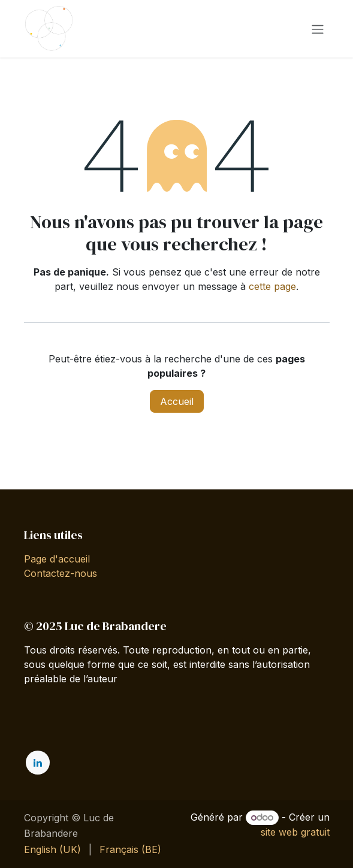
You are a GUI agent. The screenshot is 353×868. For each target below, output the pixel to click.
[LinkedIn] (38, 763)
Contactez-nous (61, 573)
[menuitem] (52, 849)
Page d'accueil (57, 559)
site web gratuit (295, 832)
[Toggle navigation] (318, 29)
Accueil (177, 401)
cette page (272, 286)
